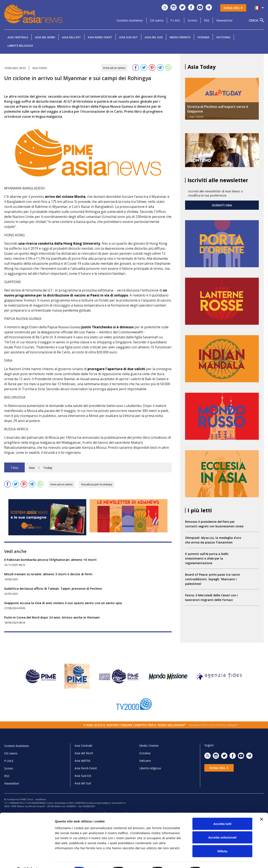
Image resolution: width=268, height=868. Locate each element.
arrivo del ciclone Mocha (65, 197)
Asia (32, 468)
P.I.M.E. (176, 20)
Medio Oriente (180, 37)
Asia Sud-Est (128, 37)
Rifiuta (222, 841)
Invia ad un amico (114, 68)
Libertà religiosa (20, 46)
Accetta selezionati (222, 827)
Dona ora (233, 8)
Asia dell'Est (71, 37)
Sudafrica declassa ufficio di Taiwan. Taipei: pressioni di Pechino (53, 588)
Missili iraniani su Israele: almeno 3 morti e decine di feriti (48, 574)
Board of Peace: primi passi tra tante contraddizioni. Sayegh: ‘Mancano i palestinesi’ (212, 579)
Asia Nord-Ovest (100, 37)
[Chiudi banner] (262, 809)
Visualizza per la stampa (97, 484)
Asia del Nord (45, 37)
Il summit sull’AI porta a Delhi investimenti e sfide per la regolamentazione (207, 558)
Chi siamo (157, 20)
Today (48, 468)
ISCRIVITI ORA (222, 205)
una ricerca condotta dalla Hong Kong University (59, 243)
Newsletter (225, 20)
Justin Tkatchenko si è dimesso (108, 327)
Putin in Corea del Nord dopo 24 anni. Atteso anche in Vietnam (52, 617)
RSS (207, 20)
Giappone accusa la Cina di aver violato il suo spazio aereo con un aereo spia (63, 603)
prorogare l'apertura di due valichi (116, 369)
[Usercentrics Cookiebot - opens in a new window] (27, 860)
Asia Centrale (18, 37)
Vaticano (223, 37)
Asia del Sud (154, 37)
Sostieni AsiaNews (130, 20)
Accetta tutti (222, 813)
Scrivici (192, 20)
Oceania (203, 37)
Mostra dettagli (220, 860)
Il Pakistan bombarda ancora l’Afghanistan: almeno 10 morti (50, 560)
